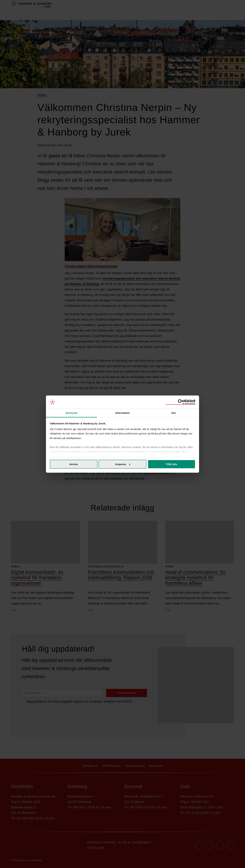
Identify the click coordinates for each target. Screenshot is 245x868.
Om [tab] (174, 413)
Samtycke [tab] (71, 413)
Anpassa (123, 464)
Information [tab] (122, 413)
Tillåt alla (171, 464)
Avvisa (74, 464)
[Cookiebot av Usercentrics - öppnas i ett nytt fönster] (180, 402)
